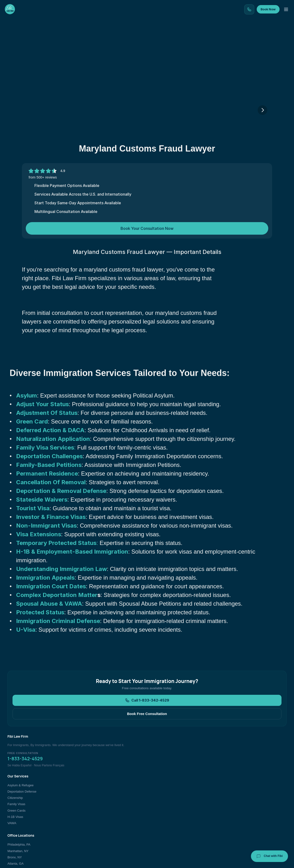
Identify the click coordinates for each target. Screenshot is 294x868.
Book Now (273, 17)
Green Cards (115, 819)
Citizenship (113, 807)
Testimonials (170, 37)
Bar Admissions (240, 826)
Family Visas (115, 813)
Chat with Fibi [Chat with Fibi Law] (269, 856)
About (222, 37)
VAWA (110, 832)
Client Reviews (240, 801)
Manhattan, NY (178, 801)
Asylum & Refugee (119, 794)
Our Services (73, 37)
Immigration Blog (241, 807)
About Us (236, 794)
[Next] (262, 150)
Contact (248, 37)
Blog (143, 37)
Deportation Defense (120, 801)
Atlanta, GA (176, 813)
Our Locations (112, 37)
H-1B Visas (113, 826)
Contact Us (237, 813)
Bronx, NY (175, 807)
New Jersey (176, 819)
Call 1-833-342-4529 (118, 753)
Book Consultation (242, 819)
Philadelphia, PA (179, 794)
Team (199, 37)
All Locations (176, 826)
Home (44, 37)
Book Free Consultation (178, 753)
